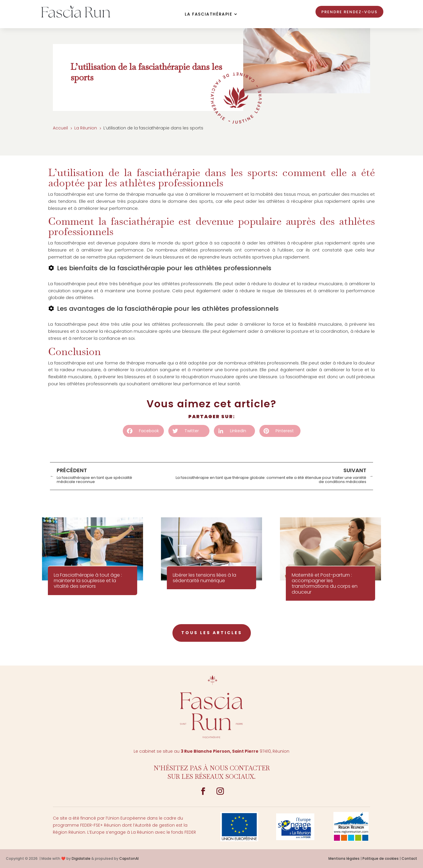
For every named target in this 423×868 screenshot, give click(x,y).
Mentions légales (344, 858)
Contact (409, 858)
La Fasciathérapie (208, 15)
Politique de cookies (381, 858)
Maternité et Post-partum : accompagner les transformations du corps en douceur (325, 584)
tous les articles (212, 633)
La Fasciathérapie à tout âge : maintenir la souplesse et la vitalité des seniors (88, 581)
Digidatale (81, 858)
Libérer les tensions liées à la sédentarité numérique (204, 578)
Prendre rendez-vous (349, 12)
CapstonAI (129, 858)
